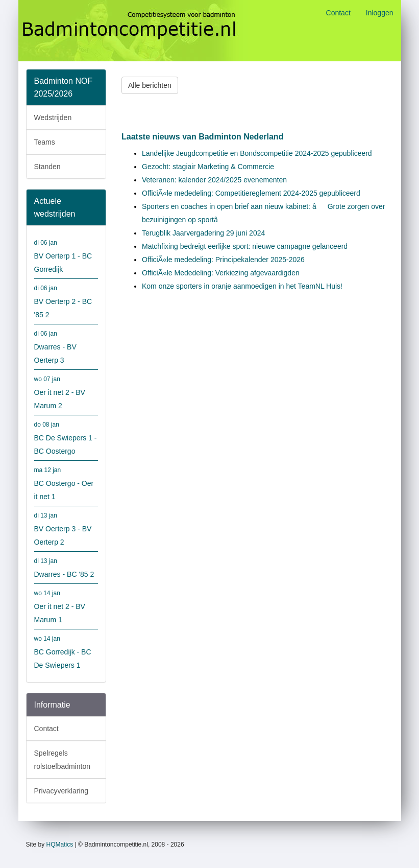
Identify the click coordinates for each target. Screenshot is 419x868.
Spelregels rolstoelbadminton (63, 760)
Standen (47, 167)
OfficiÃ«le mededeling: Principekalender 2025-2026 (223, 260)
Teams (45, 142)
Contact (338, 13)
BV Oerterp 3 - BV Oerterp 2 (66, 527)
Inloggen (380, 13)
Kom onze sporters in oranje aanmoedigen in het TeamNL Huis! (242, 286)
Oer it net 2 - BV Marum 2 (66, 391)
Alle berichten (150, 85)
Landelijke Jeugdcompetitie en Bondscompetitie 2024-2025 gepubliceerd (257, 153)
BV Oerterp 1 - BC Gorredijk (66, 255)
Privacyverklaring (61, 791)
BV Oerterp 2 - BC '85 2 (66, 300)
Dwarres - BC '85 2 (66, 566)
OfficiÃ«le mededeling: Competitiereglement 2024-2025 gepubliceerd (251, 193)
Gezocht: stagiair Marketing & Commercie (208, 167)
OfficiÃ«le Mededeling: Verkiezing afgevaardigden (221, 273)
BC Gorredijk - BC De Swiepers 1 (66, 651)
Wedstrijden (53, 118)
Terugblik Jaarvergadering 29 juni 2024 (203, 233)
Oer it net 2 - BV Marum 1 (66, 605)
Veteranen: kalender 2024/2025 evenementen (214, 180)
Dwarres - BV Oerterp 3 (66, 346)
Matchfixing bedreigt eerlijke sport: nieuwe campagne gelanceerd (245, 246)
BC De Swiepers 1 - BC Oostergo (66, 437)
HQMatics (60, 844)
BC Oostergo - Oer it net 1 (66, 482)
